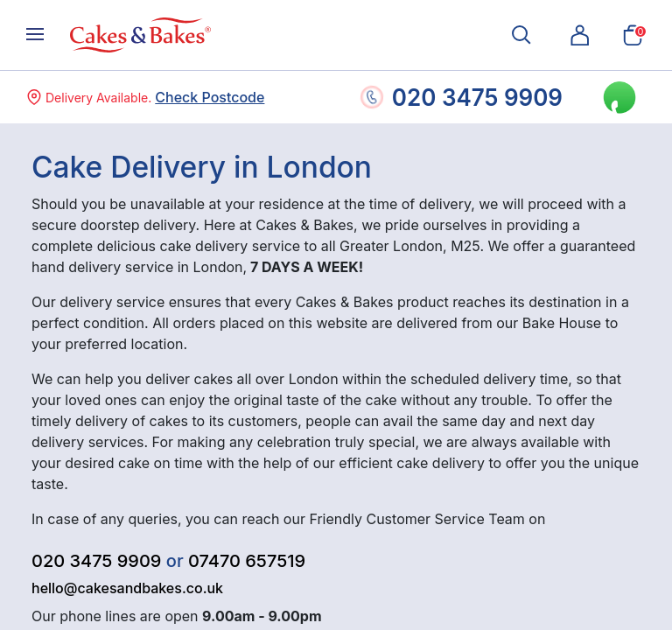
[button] (580, 35)
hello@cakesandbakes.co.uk (127, 588)
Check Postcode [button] (210, 97)
